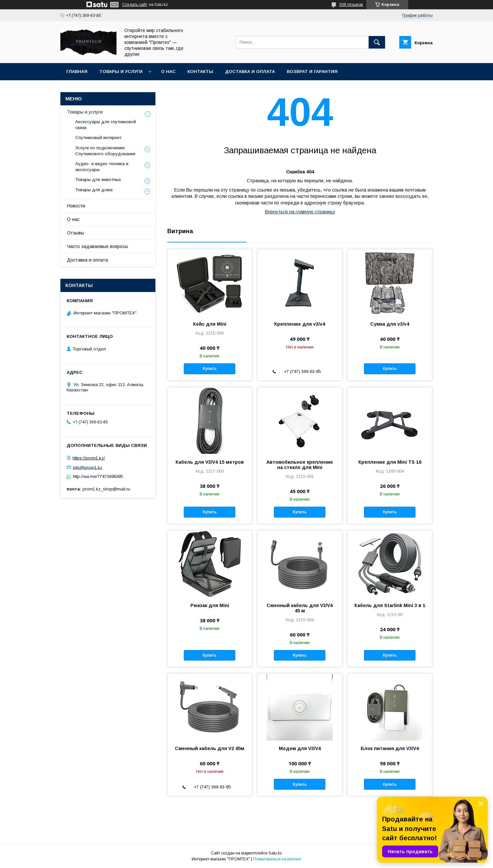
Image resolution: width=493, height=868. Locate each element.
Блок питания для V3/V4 (390, 748)
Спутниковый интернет (98, 138)
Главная (77, 72)
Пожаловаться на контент (277, 859)
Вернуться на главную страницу (300, 212)
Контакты (200, 72)
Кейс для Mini (210, 324)
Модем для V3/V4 (300, 748)
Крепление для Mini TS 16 (390, 462)
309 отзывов (351, 5)
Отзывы (76, 233)
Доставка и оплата (250, 72)
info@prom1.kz (88, 467)
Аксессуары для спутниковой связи (106, 125)
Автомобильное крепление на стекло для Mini (300, 465)
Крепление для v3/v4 (300, 324)
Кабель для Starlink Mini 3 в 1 (390, 605)
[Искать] (377, 42)
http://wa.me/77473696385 (98, 476)
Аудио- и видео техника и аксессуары (102, 167)
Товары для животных (98, 180)
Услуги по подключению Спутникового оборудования (105, 151)
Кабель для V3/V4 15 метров (210, 462)
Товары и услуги (121, 72)
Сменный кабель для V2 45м (210, 748)
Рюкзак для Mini (210, 605)
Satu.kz (275, 853)
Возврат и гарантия (312, 72)
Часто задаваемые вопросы (98, 246)
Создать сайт (135, 5)
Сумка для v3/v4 (390, 324)
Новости (76, 206)
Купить (210, 369)
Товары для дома (94, 190)
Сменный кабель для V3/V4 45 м (300, 608)
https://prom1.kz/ (89, 458)
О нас (168, 72)
